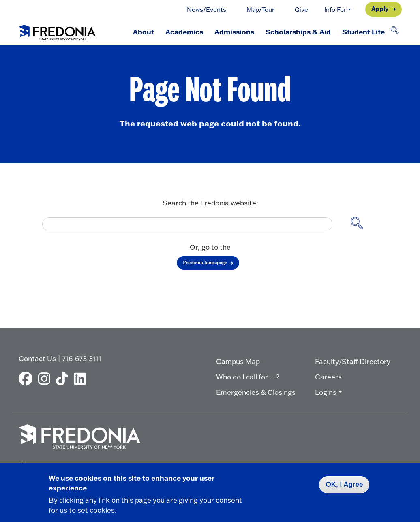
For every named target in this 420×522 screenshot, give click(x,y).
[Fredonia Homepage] (57, 31)
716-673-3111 (82, 358)
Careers (328, 377)
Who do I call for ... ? (248, 377)
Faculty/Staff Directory (353, 361)
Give (301, 9)
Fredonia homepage (205, 263)
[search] (184, 224)
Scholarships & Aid (298, 32)
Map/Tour (260, 9)
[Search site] (361, 224)
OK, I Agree (344, 485)
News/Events (207, 9)
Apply (380, 9)
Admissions (234, 32)
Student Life (363, 32)
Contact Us (37, 358)
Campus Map (238, 361)
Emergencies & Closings (256, 392)
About (144, 32)
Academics (184, 32)
